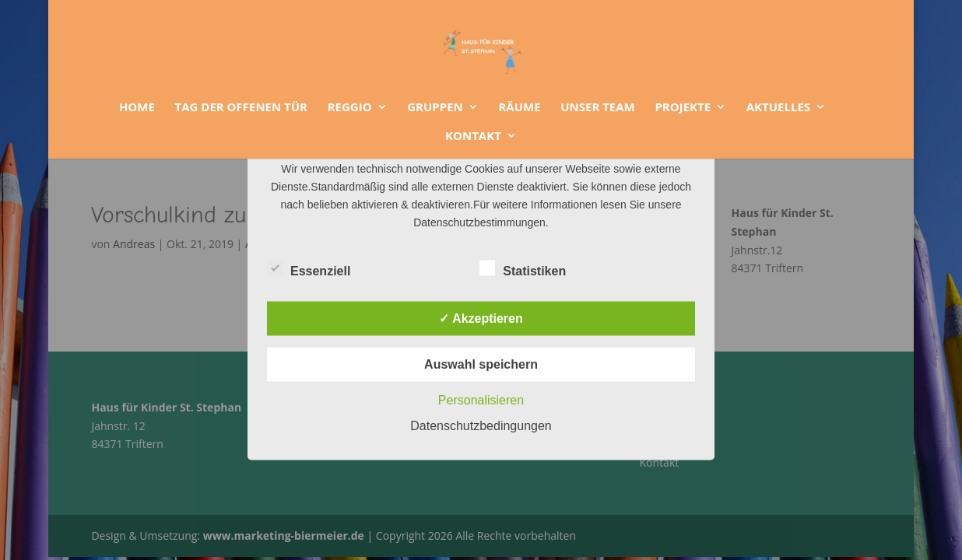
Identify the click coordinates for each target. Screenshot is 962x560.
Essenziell (309, 269)
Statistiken (523, 269)
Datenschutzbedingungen (481, 426)
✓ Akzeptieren (481, 318)
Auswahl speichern (481, 364)
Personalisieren (481, 400)
